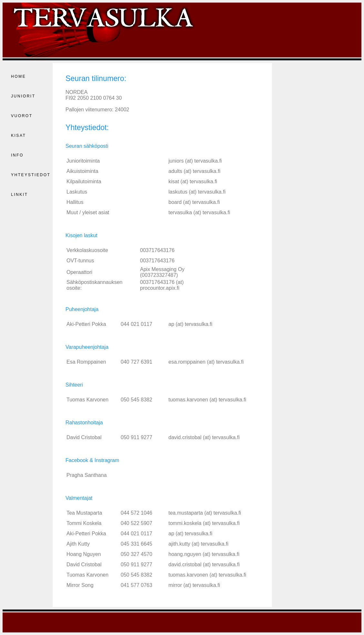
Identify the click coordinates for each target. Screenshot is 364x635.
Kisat (18, 136)
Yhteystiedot (31, 175)
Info (17, 155)
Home (18, 76)
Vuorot (22, 116)
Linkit (19, 195)
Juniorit (23, 96)
